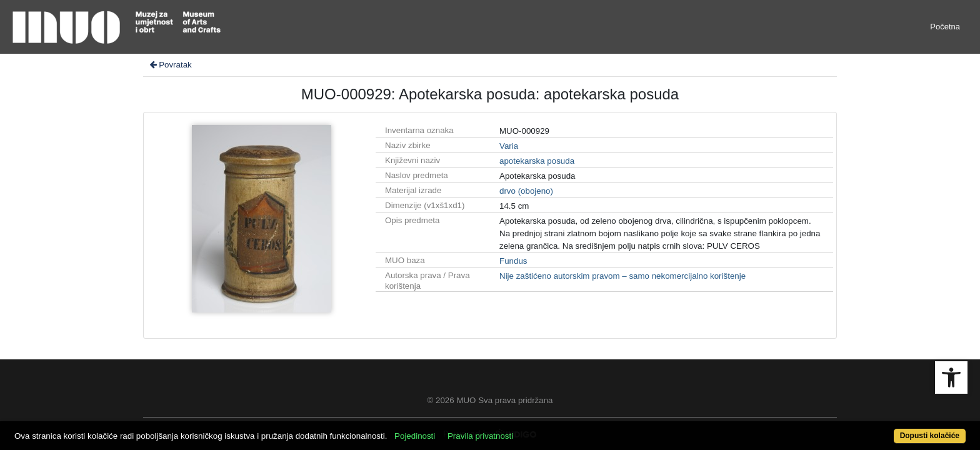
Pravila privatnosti (529, 429)
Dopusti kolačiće (877, 429)
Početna (945, 27)
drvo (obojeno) (526, 191)
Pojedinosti (463, 429)
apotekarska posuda (537, 161)
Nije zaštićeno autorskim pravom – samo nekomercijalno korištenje (622, 276)
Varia (509, 146)
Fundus (513, 261)
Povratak (170, 65)
